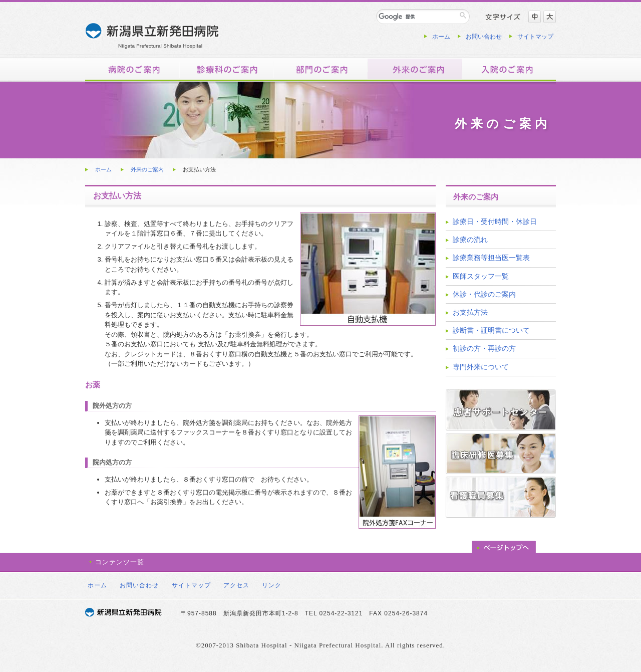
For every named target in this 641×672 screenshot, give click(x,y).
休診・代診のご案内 (484, 294)
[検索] (417, 17)
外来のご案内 (147, 169)
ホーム (441, 37)
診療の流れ (470, 240)
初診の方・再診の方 (484, 348)
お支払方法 (470, 312)
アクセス (236, 585)
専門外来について (481, 367)
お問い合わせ (484, 37)
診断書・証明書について (491, 330)
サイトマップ (535, 37)
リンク (272, 585)
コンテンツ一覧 (120, 562)
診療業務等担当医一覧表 (491, 258)
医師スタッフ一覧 (481, 276)
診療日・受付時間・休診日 (495, 221)
